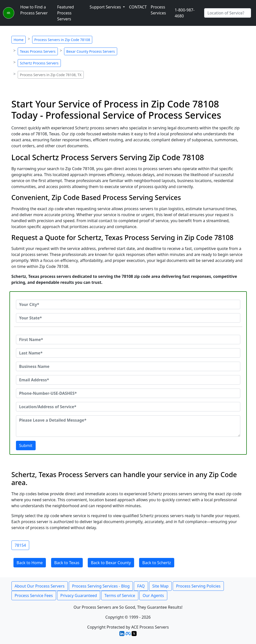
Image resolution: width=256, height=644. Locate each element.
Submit (26, 446)
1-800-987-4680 (185, 13)
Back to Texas (67, 563)
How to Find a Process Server (34, 10)
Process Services (158, 10)
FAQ (141, 586)
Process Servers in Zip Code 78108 (62, 40)
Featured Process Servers (65, 13)
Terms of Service (120, 595)
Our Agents (153, 595)
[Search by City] (228, 13)
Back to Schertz (157, 563)
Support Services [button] (106, 7)
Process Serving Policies (198, 586)
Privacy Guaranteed (79, 595)
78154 (20, 545)
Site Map (160, 586)
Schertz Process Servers (39, 63)
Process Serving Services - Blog (101, 586)
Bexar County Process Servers (91, 51)
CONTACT (138, 7)
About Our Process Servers (40, 586)
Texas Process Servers (38, 51)
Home (19, 40)
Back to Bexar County (111, 563)
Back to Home (30, 563)
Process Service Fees (34, 595)
